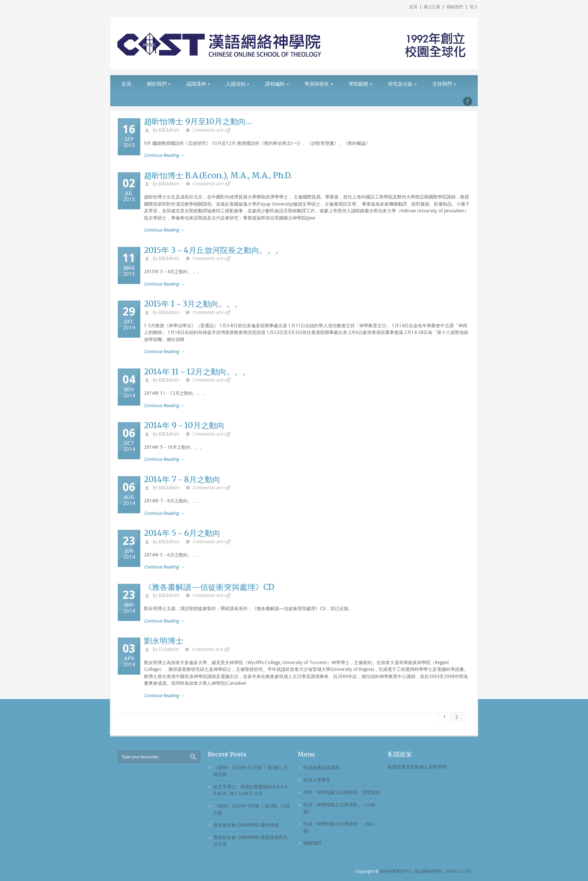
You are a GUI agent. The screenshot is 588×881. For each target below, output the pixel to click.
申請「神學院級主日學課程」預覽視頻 (342, 792)
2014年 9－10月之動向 (184, 425)
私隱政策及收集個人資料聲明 (417, 767)
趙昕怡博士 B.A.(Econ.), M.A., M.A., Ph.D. (218, 175)
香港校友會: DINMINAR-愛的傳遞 (246, 825)
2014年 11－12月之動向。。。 (197, 372)
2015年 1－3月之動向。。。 (193, 304)
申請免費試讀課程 (321, 768)
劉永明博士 (164, 641)
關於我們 (159, 84)
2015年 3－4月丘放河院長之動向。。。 (214, 250)
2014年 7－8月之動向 (182, 479)
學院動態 (361, 84)
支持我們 (444, 84)
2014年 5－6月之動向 (182, 533)
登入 (474, 7)
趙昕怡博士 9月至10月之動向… (198, 121)
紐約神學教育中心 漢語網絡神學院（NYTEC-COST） (427, 871)
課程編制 (277, 84)
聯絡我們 (455, 7)
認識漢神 (198, 84)
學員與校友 (319, 84)
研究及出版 (402, 84)
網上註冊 (432, 7)
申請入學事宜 (317, 780)
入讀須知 (238, 84)
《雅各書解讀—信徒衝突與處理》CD (209, 587)
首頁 (413, 7)
